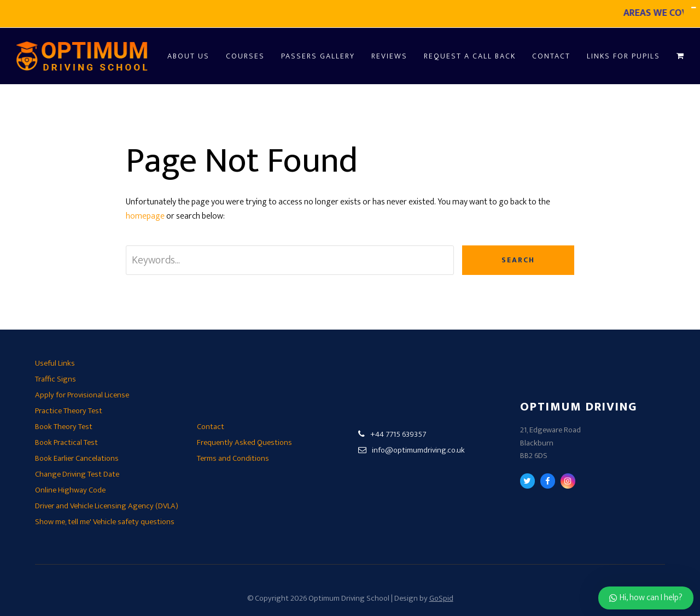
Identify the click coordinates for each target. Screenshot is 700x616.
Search (518, 260)
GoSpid (441, 598)
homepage (145, 216)
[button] (680, 56)
